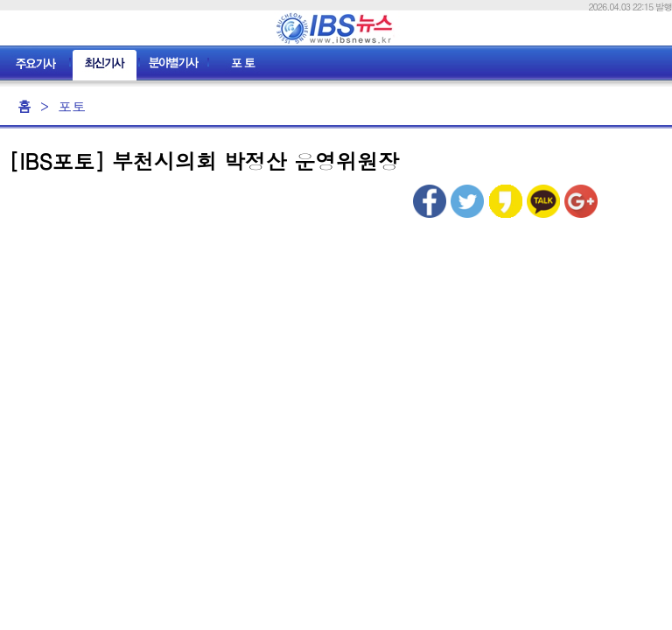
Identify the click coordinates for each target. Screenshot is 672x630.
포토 (72, 106)
